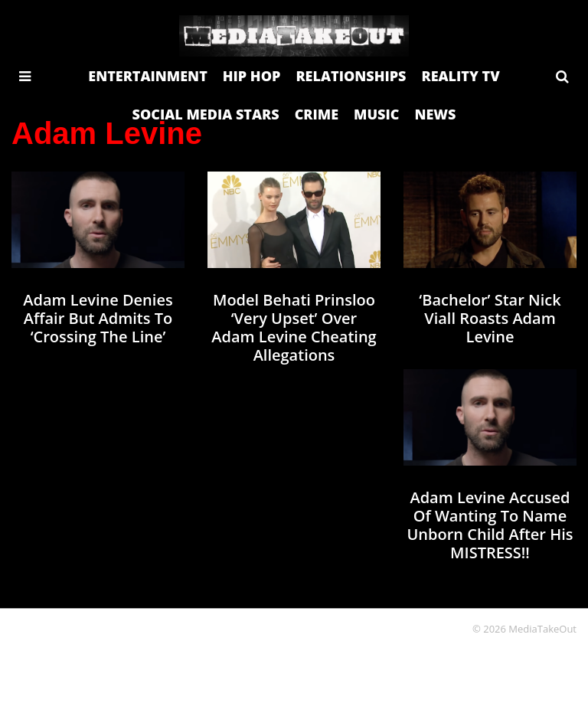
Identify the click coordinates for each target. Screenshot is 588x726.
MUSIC (376, 114)
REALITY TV (460, 76)
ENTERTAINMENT (148, 76)
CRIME (317, 114)
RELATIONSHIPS (351, 76)
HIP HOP (252, 76)
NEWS (435, 114)
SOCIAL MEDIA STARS (206, 114)
